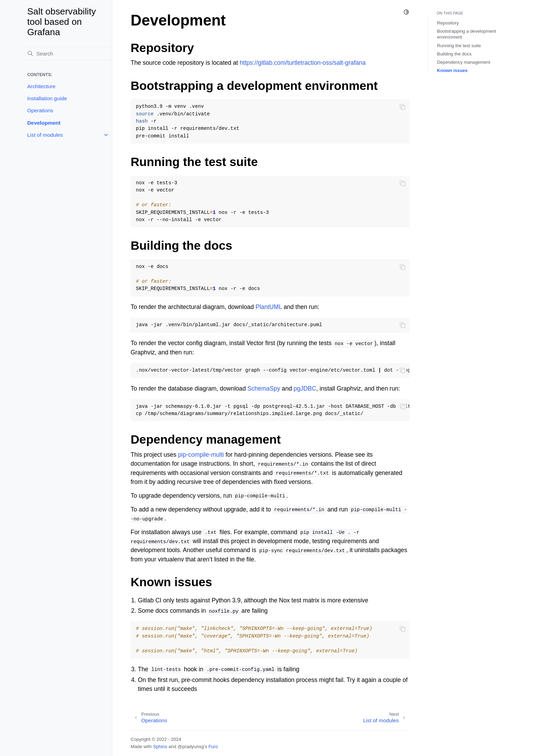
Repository (448, 23)
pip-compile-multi (201, 455)
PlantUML (269, 307)
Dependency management (464, 62)
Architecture (41, 86)
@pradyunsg (191, 747)
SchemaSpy (264, 389)
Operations (40, 110)
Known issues (452, 70)
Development (44, 123)
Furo (213, 747)
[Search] (66, 53)
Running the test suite (459, 46)
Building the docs (454, 54)
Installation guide (47, 98)
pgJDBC (305, 389)
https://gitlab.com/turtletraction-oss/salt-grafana (303, 63)
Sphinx (160, 747)
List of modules (45, 135)
